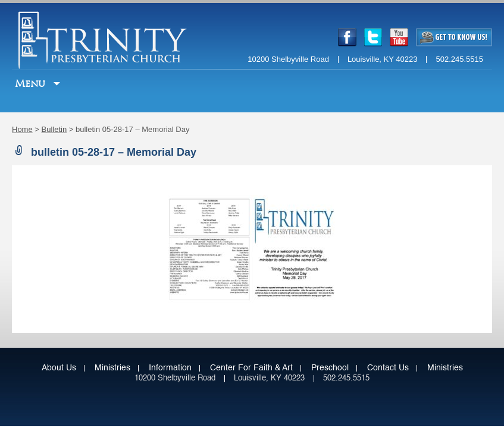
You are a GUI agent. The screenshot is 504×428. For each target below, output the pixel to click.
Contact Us (388, 368)
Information (170, 368)
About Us (59, 368)
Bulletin (54, 129)
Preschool (330, 368)
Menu (32, 84)
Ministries (112, 368)
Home (22, 129)
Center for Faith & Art (251, 368)
